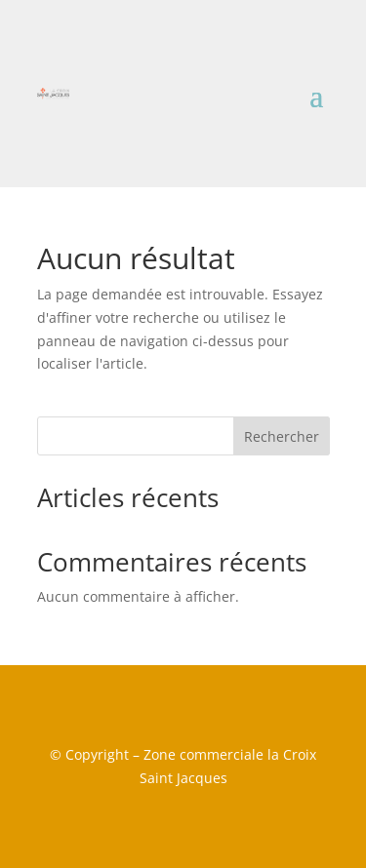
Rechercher (282, 436)
